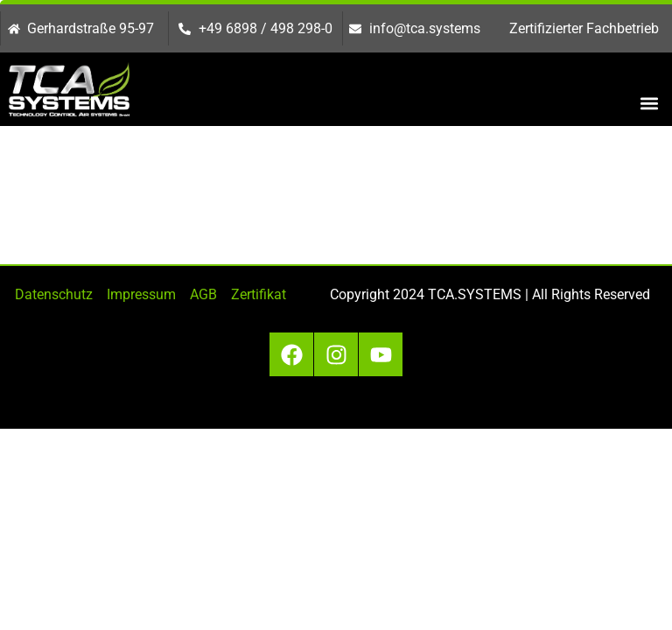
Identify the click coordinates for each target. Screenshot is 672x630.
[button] (649, 103)
